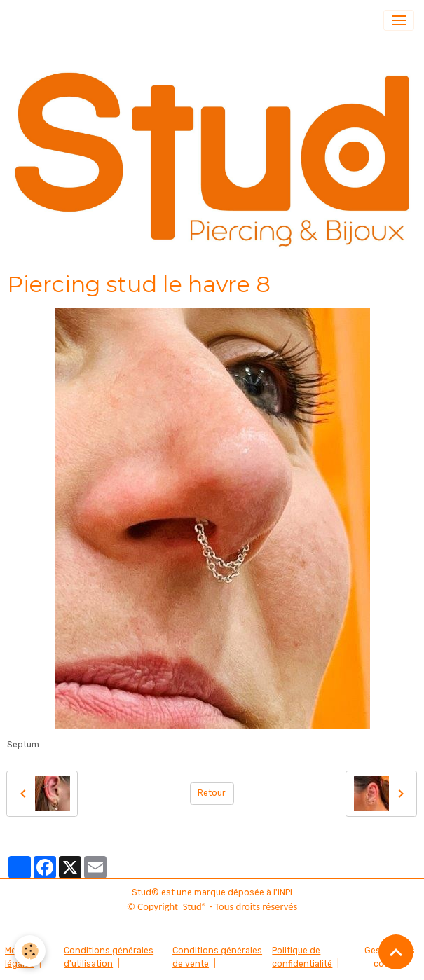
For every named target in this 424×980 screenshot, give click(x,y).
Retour (212, 793)
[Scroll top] (396, 952)
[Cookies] (30, 951)
